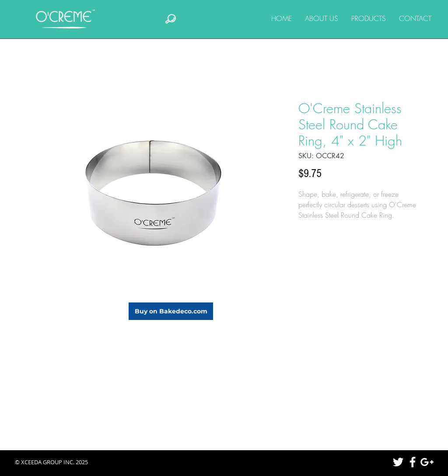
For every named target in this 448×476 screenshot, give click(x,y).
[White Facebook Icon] (413, 462)
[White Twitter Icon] (398, 462)
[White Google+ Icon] (427, 462)
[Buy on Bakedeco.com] (171, 311)
